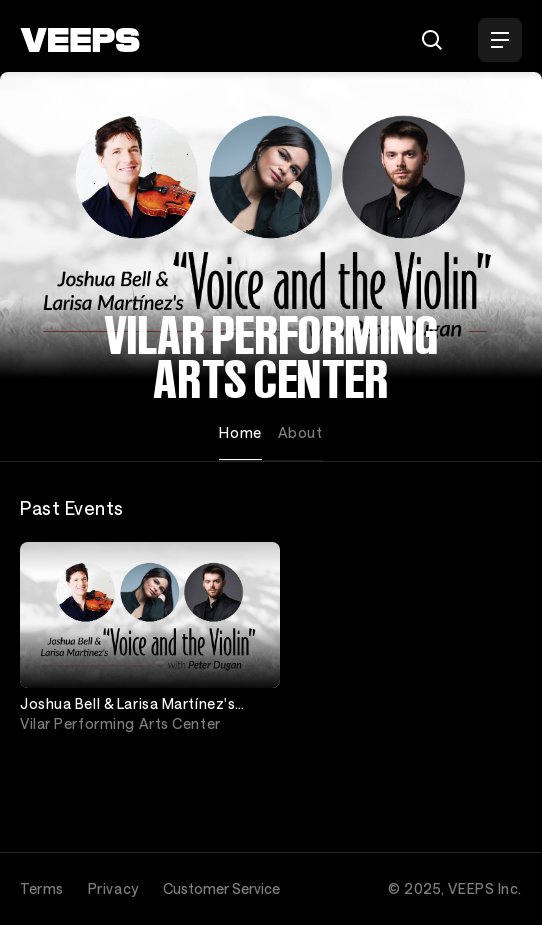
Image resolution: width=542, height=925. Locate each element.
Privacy (113, 889)
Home (240, 432)
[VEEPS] (80, 40)
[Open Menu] (500, 40)
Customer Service (221, 889)
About (300, 432)
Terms (42, 889)
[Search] (432, 40)
